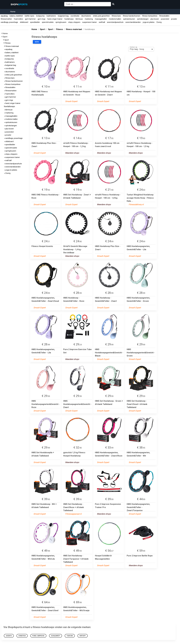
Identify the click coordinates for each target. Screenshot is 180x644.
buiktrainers (51, 16)
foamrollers (18, 19)
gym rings (42, 19)
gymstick (22, 636)
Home (13, 12)
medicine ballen (115, 19)
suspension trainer (90, 22)
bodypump (40, 16)
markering (89, 19)
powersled (165, 19)
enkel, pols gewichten (101, 16)
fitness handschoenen (132, 16)
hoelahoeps (69, 19)
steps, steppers (74, 22)
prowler (174, 19)
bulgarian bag (63, 16)
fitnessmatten (6, 19)
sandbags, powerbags (9, 22)
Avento (9, 636)
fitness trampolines (150, 16)
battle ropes (30, 16)
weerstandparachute (115, 22)
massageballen (101, 19)
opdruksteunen (129, 19)
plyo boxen (155, 19)
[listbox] (141, 49)
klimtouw (79, 19)
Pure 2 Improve (38, 636)
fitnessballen (164, 16)
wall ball (102, 22)
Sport (6, 37)
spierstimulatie (48, 22)
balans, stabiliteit (16, 16)
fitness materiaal (12, 46)
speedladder (35, 22)
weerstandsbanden (133, 22)
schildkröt (56, 636)
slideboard (24, 22)
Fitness (8, 43)
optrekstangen (143, 19)
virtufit (83, 636)
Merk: (37, 42)
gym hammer (30, 19)
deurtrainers (86, 16)
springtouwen (61, 22)
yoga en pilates (149, 22)
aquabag (4, 16)
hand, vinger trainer (55, 19)
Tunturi (70, 636)
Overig (159, 22)
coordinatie (75, 16)
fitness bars (116, 16)
